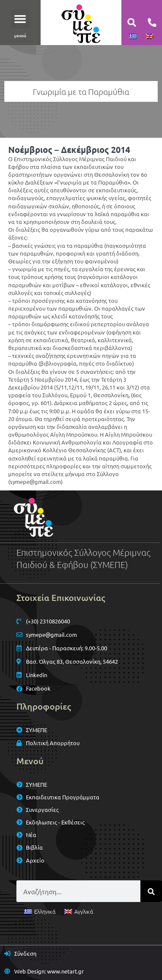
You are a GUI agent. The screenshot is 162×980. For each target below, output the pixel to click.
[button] (20, 19)
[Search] (151, 891)
